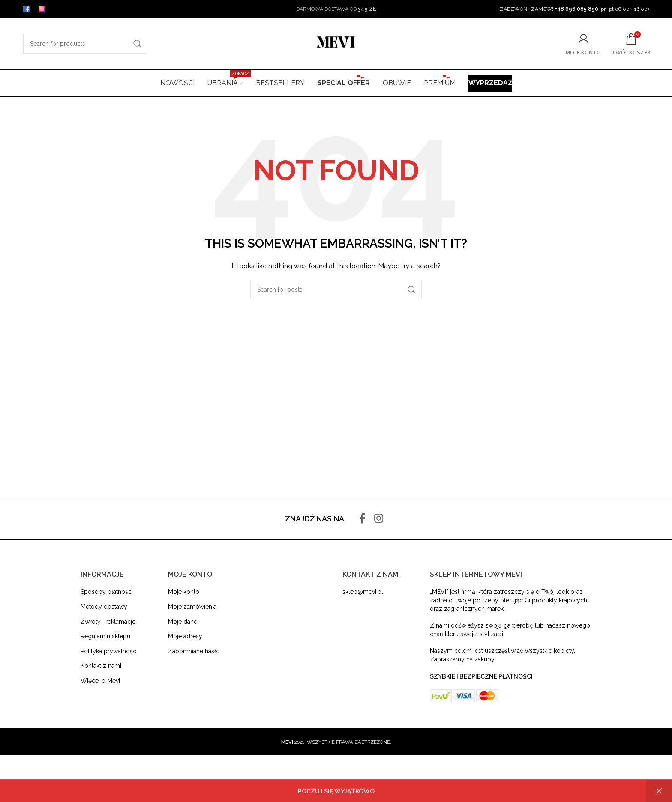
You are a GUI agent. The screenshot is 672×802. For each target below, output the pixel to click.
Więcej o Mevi (100, 681)
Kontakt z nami (101, 666)
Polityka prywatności (109, 651)
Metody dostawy (104, 607)
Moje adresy (185, 636)
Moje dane (183, 622)
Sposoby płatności (107, 592)
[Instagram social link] (379, 519)
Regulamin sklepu (105, 636)
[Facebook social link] (362, 519)
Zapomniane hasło (194, 651)
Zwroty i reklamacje (108, 622)
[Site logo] (336, 43)
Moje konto (184, 592)
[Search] (85, 44)
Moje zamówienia (192, 607)
